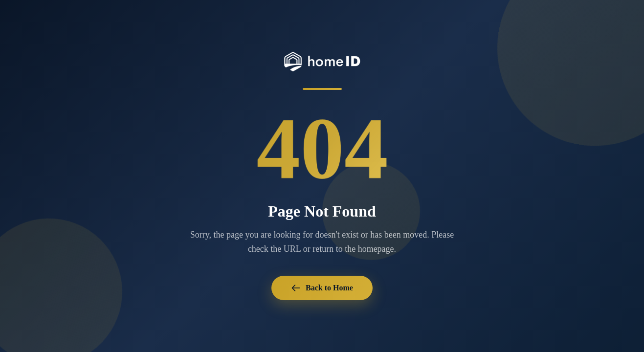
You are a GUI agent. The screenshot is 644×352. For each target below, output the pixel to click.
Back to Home (322, 288)
